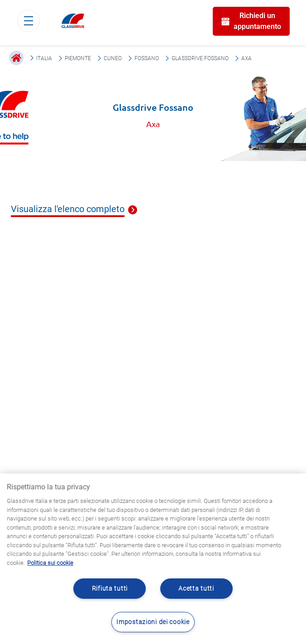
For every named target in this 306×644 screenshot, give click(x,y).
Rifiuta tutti (110, 589)
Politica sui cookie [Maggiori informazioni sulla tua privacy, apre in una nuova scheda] (50, 563)
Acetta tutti (196, 589)
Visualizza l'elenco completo (68, 209)
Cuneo (113, 58)
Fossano (147, 58)
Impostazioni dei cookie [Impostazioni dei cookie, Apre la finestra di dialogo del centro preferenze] (153, 622)
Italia (44, 58)
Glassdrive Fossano (200, 58)
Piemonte (78, 58)
